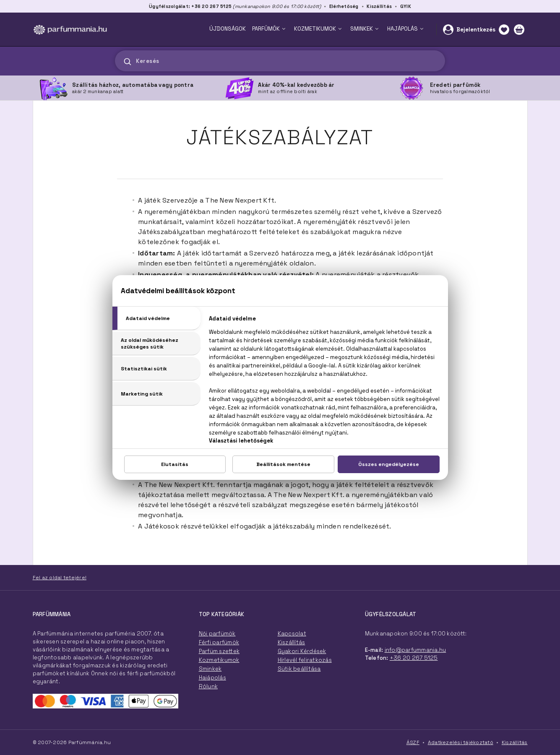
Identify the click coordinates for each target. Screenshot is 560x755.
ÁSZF (413, 742)
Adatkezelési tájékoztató (461, 742)
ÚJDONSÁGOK (228, 29)
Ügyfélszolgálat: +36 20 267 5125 (190, 6)
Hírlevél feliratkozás (305, 660)
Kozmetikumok (219, 660)
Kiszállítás (379, 6)
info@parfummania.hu (415, 650)
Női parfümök (217, 634)
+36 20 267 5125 (414, 658)
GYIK (406, 6)
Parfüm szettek (219, 651)
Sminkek (210, 669)
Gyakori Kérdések (302, 651)
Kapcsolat (292, 634)
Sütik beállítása (299, 669)
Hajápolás (212, 678)
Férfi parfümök (219, 642)
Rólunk (208, 686)
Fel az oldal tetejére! (60, 578)
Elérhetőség (344, 6)
